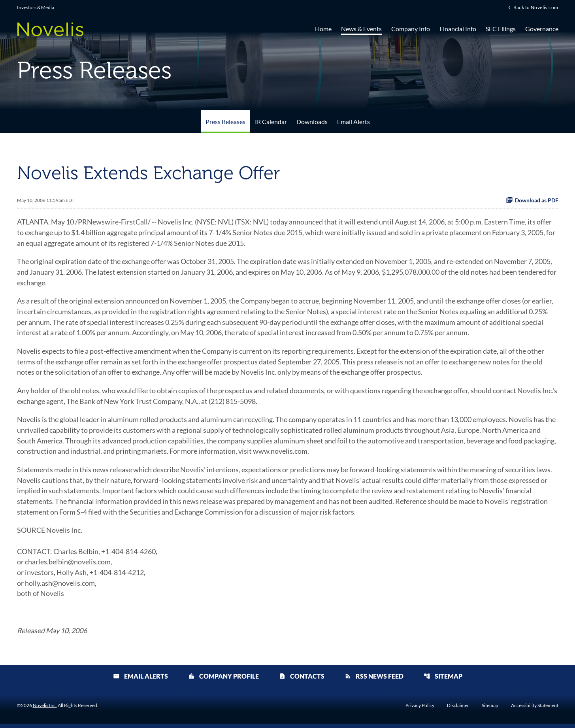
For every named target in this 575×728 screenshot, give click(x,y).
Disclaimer (458, 710)
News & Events (361, 29)
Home (323, 29)
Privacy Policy (420, 710)
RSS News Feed (374, 680)
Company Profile (223, 680)
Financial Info (458, 29)
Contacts (302, 680)
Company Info (411, 29)
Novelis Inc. (45, 710)
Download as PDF (532, 200)
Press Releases (225, 122)
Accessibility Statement (535, 710)
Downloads (312, 122)
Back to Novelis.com (536, 8)
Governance (542, 29)
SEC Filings (501, 29)
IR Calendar (271, 122)
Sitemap (443, 680)
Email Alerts (353, 122)
